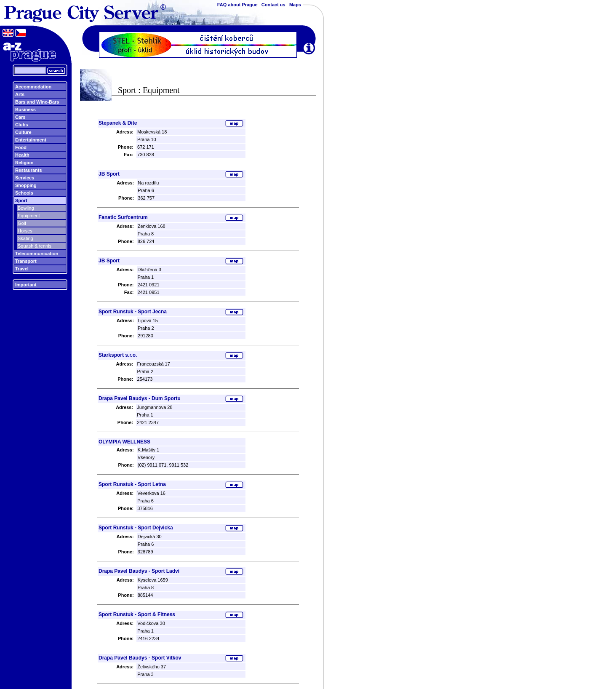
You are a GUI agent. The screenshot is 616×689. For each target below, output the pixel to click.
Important (26, 285)
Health (22, 155)
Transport (26, 261)
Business (25, 109)
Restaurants (29, 170)
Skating (25, 238)
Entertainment (31, 140)
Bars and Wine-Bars (37, 102)
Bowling (26, 208)
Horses (25, 231)
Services (25, 178)
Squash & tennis (35, 246)
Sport (21, 200)
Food (21, 147)
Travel (22, 269)
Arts (20, 94)
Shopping (26, 185)
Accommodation (33, 87)
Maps (295, 5)
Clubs (22, 125)
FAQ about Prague (237, 5)
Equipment (29, 216)
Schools (24, 193)
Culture (23, 132)
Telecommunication (37, 254)
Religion (24, 163)
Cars (20, 117)
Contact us (273, 5)
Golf (22, 223)
